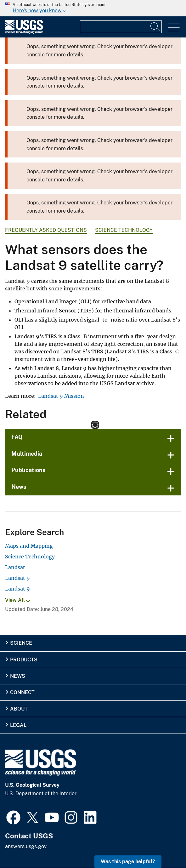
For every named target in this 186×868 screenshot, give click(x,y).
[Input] (121, 27)
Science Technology (124, 230)
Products (24, 660)
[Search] (155, 27)
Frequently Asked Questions (46, 230)
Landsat (15, 567)
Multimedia (27, 454)
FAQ (17, 437)
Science (21, 643)
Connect (22, 692)
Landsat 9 (17, 578)
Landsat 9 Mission (61, 396)
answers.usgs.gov (26, 846)
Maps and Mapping (29, 546)
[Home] (24, 32)
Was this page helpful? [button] (128, 862)
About (19, 709)
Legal (18, 725)
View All (17, 600)
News (19, 487)
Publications (28, 470)
